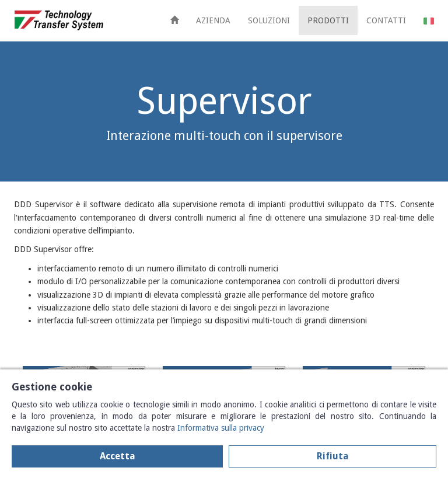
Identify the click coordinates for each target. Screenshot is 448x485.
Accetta (118, 456)
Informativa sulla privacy (221, 428)
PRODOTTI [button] (328, 20)
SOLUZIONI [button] (269, 20)
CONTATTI (386, 20)
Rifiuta (333, 456)
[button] (429, 20)
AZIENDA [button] (213, 20)
